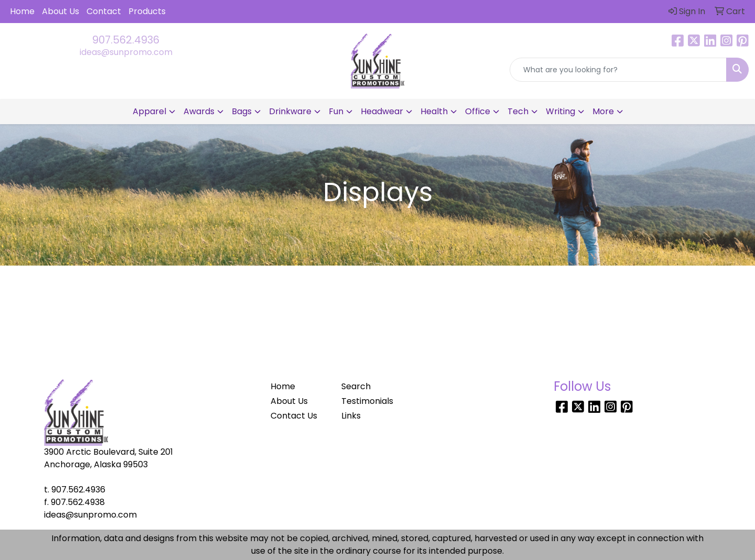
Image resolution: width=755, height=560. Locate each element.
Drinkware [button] (290, 111)
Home (22, 11)
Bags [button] (242, 111)
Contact (104, 11)
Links (351, 416)
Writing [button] (560, 111)
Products (147, 11)
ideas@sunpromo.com (126, 52)
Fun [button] (336, 111)
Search (356, 386)
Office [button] (478, 111)
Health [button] (434, 111)
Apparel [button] (149, 111)
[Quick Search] (618, 70)
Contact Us (294, 416)
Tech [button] (518, 111)
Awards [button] (199, 111)
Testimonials (367, 401)
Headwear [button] (382, 111)
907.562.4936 (126, 40)
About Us (61, 11)
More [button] (603, 111)
